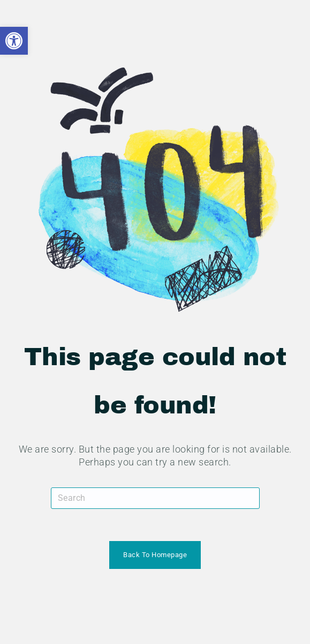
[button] (14, 41)
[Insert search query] (155, 498)
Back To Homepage (155, 555)
